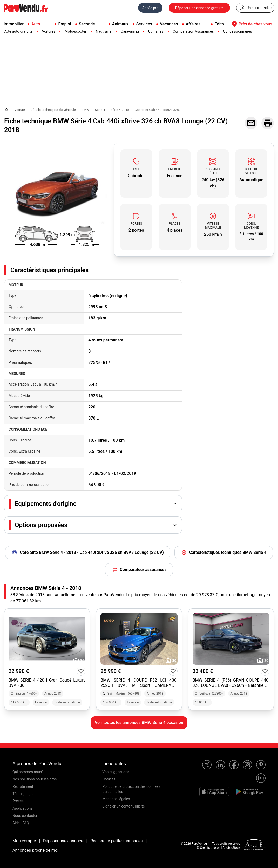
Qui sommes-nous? (28, 772)
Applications (23, 808)
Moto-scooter (76, 31)
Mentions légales (116, 799)
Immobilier (14, 24)
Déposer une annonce (63, 841)
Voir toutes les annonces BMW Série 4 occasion (139, 722)
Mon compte (24, 841)
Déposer (199, 8)
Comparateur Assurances (193, 31)
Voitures (49, 31)
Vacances (169, 24)
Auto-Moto (36, 24)
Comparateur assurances (139, 570)
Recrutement (23, 786)
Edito (219, 24)
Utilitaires (156, 31)
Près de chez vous (251, 24)
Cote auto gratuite (18, 31)
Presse (18, 801)
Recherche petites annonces (116, 841)
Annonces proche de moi (35, 850)
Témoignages (23, 794)
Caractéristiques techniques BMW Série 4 (224, 553)
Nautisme (104, 31)
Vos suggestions (116, 772)
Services (144, 24)
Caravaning (130, 31)
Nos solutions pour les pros (35, 779)
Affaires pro (193, 24)
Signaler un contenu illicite (123, 806)
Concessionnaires (238, 31)
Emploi (65, 24)
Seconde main (87, 24)
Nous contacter (25, 816)
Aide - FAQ (21, 823)
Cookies (109, 779)
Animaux (120, 24)
